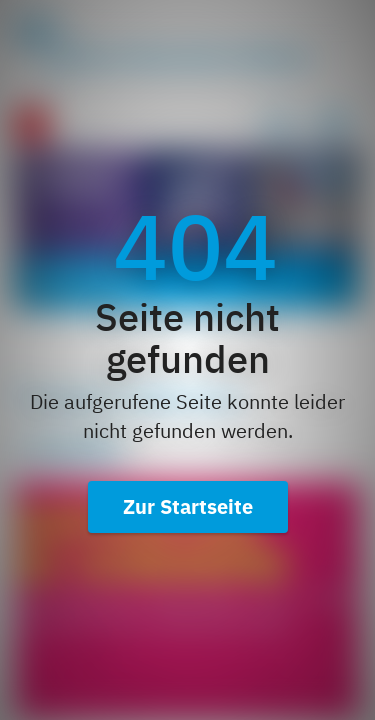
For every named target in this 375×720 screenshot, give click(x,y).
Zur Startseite (188, 506)
